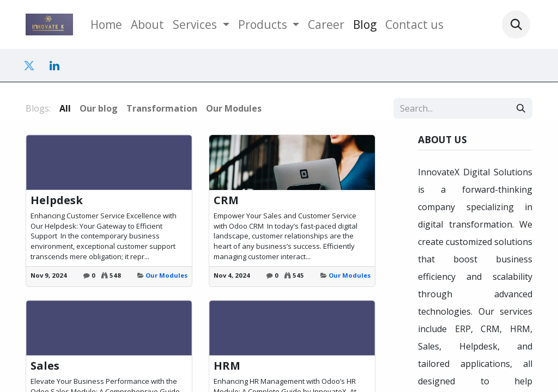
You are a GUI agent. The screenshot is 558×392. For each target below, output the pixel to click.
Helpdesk (57, 200)
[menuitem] (106, 24)
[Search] (521, 108)
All (65, 108)
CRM (226, 200)
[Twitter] (29, 66)
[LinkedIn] (54, 66)
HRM (227, 366)
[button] (516, 24)
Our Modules (166, 275)
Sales (45, 366)
